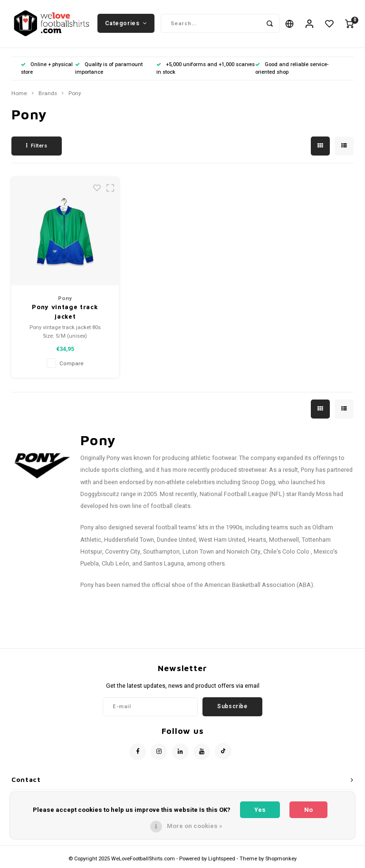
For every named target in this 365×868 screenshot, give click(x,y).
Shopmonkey (281, 859)
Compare (72, 365)
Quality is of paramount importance (109, 69)
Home (19, 94)
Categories (126, 23)
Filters (37, 146)
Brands (48, 94)
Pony (75, 94)
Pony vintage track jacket (65, 312)
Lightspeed (222, 859)
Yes (260, 810)
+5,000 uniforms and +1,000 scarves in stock (206, 69)
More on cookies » (195, 826)
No (308, 810)
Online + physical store (47, 69)
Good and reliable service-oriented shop (292, 69)
